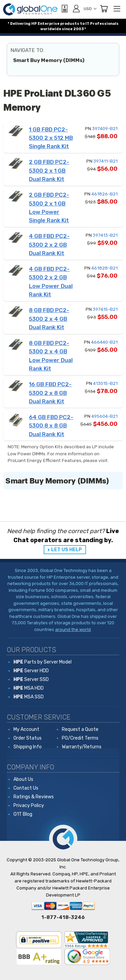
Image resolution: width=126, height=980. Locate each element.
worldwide (51, 29)
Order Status (28, 738)
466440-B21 (104, 342)
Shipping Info (28, 747)
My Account (26, 729)
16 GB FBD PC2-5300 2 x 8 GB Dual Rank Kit (50, 393)
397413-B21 (105, 235)
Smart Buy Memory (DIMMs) (49, 60)
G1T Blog (23, 814)
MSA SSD (29, 697)
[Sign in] (76, 8)
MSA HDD (29, 688)
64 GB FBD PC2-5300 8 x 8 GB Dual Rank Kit (51, 426)
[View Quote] (64, 9)
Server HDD (31, 671)
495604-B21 (104, 416)
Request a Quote (80, 729)
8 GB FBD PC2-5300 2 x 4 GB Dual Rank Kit (49, 319)
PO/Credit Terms (80, 738)
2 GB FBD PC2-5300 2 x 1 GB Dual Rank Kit (49, 170)
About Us (23, 779)
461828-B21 (104, 268)
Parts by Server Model (43, 662)
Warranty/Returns (82, 747)
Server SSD (31, 679)
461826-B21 (104, 194)
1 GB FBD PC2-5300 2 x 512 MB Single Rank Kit (51, 138)
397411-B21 (106, 161)
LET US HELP (67, 550)
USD (90, 9)
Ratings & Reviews (34, 797)
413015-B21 (105, 383)
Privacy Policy (29, 805)
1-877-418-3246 (63, 917)
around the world (73, 629)
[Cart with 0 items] (104, 9)
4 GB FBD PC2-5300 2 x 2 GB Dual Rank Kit (49, 245)
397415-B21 (105, 309)
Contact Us (26, 788)
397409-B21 (105, 129)
